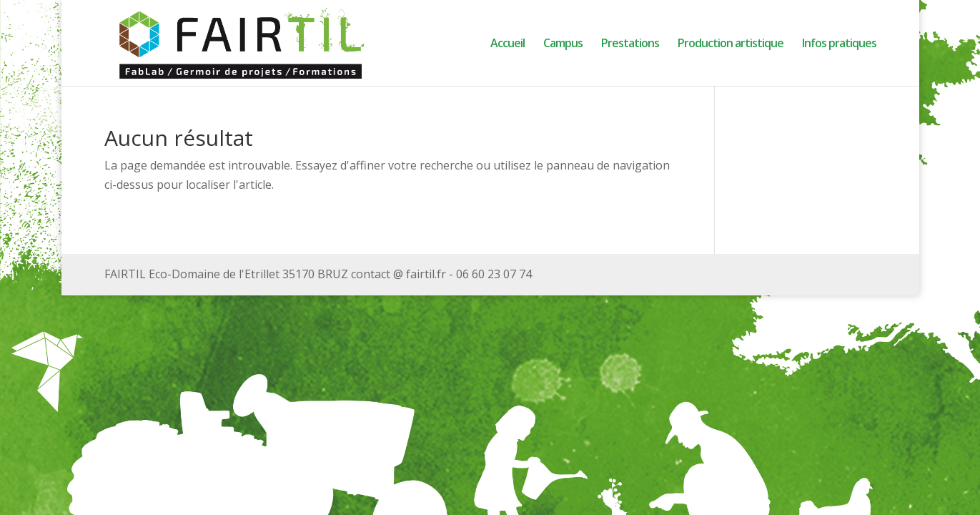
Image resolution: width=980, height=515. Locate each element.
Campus (563, 44)
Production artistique (731, 44)
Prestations (630, 44)
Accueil (508, 44)
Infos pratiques (839, 44)
